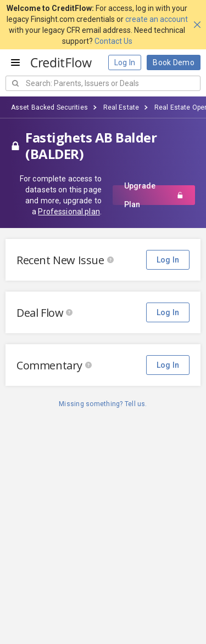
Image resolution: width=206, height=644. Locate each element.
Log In (125, 62)
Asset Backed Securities (49, 107)
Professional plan (69, 212)
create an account (157, 19)
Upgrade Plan (154, 195)
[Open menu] (15, 62)
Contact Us (113, 41)
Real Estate (121, 107)
